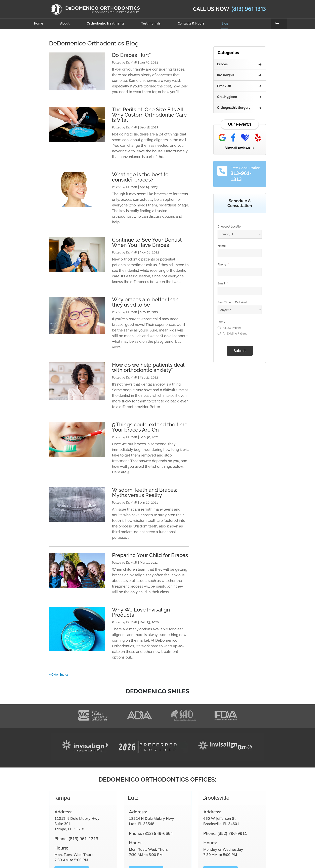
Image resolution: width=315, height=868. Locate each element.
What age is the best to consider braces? (140, 177)
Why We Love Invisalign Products (141, 612)
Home (39, 24)
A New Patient (232, 328)
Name (223, 246)
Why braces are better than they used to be (145, 302)
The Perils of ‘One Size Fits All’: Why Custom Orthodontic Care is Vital (149, 115)
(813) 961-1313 (249, 9)
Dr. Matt (132, 62)
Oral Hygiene (227, 97)
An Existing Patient (235, 333)
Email (223, 283)
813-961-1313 (241, 176)
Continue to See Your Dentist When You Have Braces (147, 242)
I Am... (221, 322)
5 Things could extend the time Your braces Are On (150, 427)
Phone (223, 265)
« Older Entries (59, 675)
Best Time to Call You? (232, 302)
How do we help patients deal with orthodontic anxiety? (148, 367)
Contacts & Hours (191, 24)
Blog (225, 24)
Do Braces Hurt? (132, 55)
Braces (222, 64)
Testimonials (151, 24)
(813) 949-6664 (158, 833)
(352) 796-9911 (232, 833)
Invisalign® (226, 75)
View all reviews (238, 148)
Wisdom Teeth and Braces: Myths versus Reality (144, 492)
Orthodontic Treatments (106, 24)
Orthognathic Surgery (234, 108)
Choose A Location (230, 227)
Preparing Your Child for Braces (150, 555)
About (65, 24)
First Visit (224, 86)
